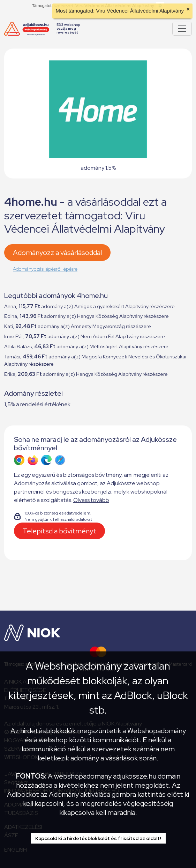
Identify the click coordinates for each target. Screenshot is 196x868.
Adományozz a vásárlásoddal (57, 253)
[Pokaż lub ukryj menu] (182, 29)
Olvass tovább (91, 500)
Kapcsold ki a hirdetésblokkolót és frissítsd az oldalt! (98, 838)
